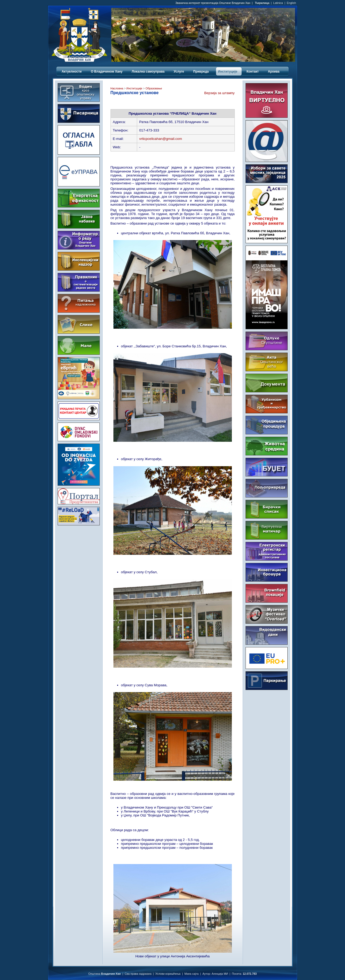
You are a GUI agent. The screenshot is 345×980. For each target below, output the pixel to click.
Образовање (153, 88)
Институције (134, 88)
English (291, 3)
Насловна (117, 88)
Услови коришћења (168, 974)
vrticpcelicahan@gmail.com (161, 139)
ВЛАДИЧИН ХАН (79, 549)
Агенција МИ (220, 974)
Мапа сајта (192, 974)
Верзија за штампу (219, 93)
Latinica (278, 3)
